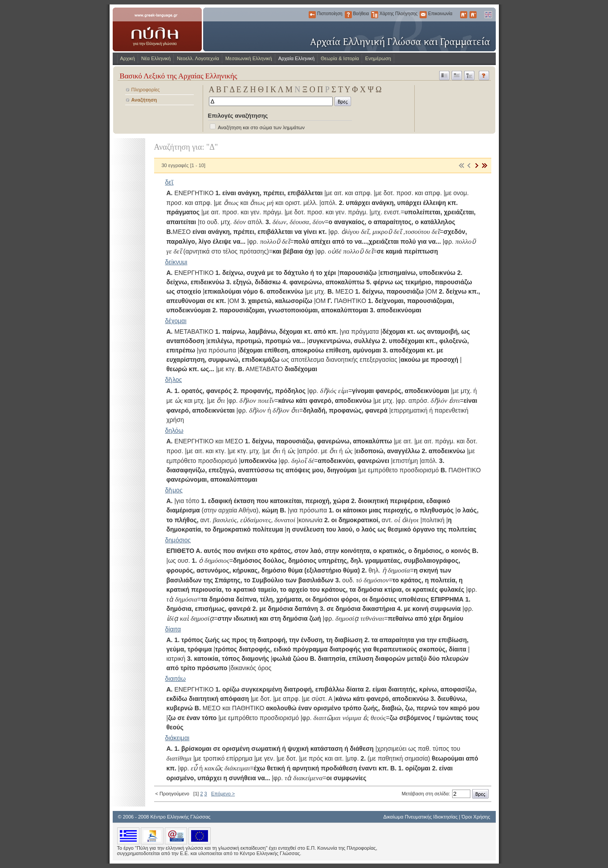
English (488, 15)
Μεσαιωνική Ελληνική (249, 58)
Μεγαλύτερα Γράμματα (464, 15)
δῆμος (174, 490)
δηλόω (174, 430)
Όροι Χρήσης (476, 817)
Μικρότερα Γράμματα (473, 15)
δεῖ (169, 182)
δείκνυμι (176, 262)
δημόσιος (178, 540)
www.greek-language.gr (157, 29)
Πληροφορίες (146, 90)
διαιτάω (175, 679)
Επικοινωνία (423, 15)
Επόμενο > (223, 794)
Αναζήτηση (144, 100)
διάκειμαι (178, 738)
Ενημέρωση (378, 58)
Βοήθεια (348, 15)
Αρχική (128, 58)
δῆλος (174, 380)
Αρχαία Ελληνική (296, 58)
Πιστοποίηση (312, 15)
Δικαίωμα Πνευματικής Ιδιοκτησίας (420, 817)
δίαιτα (173, 629)
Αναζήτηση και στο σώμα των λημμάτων (261, 127)
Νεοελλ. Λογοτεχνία (198, 58)
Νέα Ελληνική (156, 58)
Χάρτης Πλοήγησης (375, 15)
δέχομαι (176, 321)
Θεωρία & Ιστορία (340, 58)
